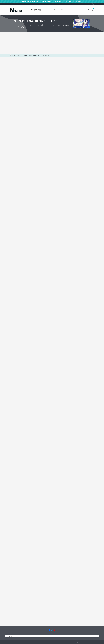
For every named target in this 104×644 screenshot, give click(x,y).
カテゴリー (8, 634)
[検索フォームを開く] (89, 10)
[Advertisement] (52, 43)
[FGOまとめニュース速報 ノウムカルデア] (16, 10)
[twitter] (94, 4)
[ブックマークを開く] (93, 10)
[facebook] (92, 4)
